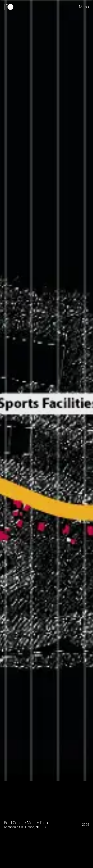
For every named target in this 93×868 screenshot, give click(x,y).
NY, (38, 827)
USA (43, 827)
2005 (86, 825)
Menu (84, 7)
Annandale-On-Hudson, (19, 827)
